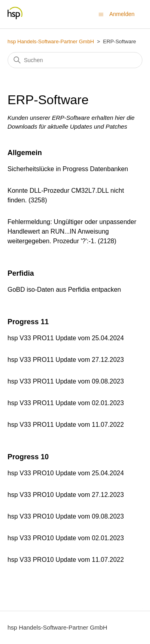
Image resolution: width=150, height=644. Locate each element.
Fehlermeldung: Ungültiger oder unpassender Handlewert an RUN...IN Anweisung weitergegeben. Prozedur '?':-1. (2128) (72, 231)
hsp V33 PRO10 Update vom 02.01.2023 (66, 538)
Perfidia (21, 273)
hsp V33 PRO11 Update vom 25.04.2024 (66, 338)
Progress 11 (28, 322)
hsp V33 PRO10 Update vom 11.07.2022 (66, 560)
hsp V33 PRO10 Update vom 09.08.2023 (66, 516)
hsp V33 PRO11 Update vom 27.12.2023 (66, 360)
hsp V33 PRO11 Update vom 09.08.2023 (66, 381)
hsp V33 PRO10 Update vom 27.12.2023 (66, 495)
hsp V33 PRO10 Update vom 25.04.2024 (66, 473)
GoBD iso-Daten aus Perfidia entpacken (64, 290)
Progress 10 (28, 457)
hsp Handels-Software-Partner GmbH (51, 41)
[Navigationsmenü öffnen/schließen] (101, 14)
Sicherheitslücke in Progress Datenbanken (68, 169)
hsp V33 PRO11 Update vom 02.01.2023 (66, 403)
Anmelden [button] (122, 14)
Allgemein (25, 153)
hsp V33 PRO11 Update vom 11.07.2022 (66, 425)
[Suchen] (75, 60)
